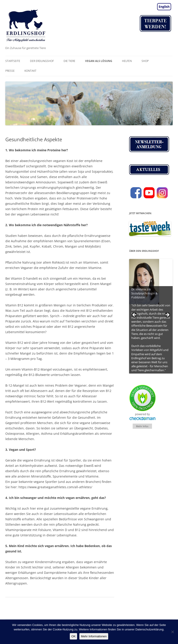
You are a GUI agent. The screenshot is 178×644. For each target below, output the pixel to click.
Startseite (13, 61)
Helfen (127, 61)
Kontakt (30, 71)
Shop (145, 61)
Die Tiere (69, 61)
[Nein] (172, 632)
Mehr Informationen (94, 636)
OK (73, 636)
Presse (10, 71)
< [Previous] (135, 315)
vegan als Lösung (99, 61)
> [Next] (167, 315)
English (164, 7)
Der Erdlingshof (42, 61)
